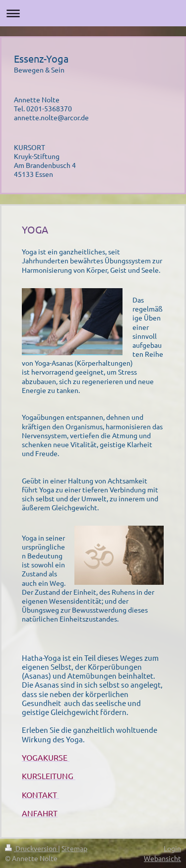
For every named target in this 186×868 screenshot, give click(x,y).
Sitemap (74, 848)
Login (172, 848)
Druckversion (31, 848)
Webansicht (162, 858)
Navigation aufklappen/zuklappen (93, 13)
